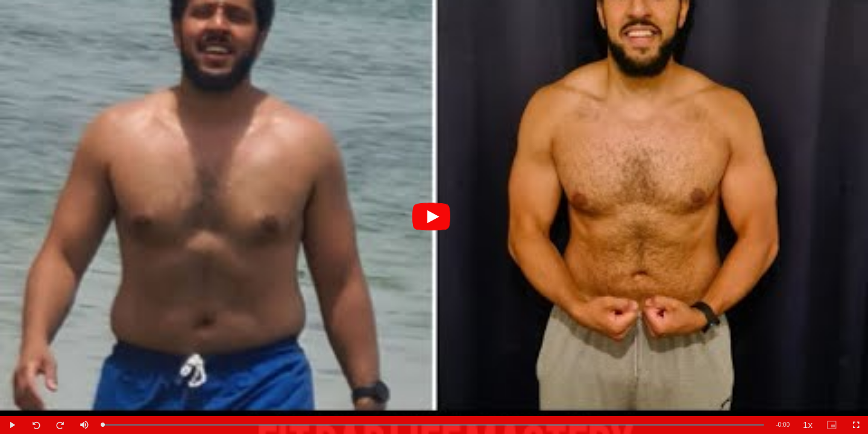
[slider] (433, 425)
